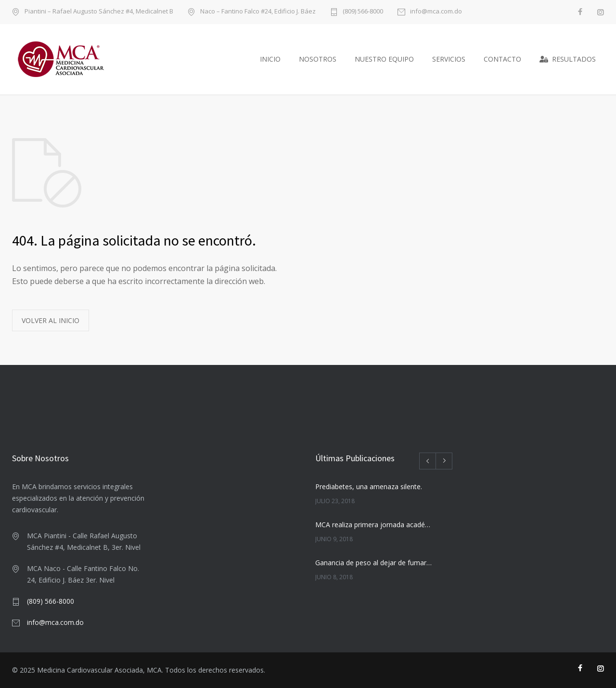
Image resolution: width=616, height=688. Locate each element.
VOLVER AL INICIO (51, 320)
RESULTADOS (568, 59)
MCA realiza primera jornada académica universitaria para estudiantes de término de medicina (373, 525)
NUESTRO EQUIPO (384, 59)
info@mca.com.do (436, 12)
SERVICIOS (449, 59)
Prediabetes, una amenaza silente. (369, 487)
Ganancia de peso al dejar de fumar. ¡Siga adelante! (373, 563)
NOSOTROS (318, 59)
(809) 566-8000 (363, 12)
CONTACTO (502, 59)
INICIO (270, 59)
